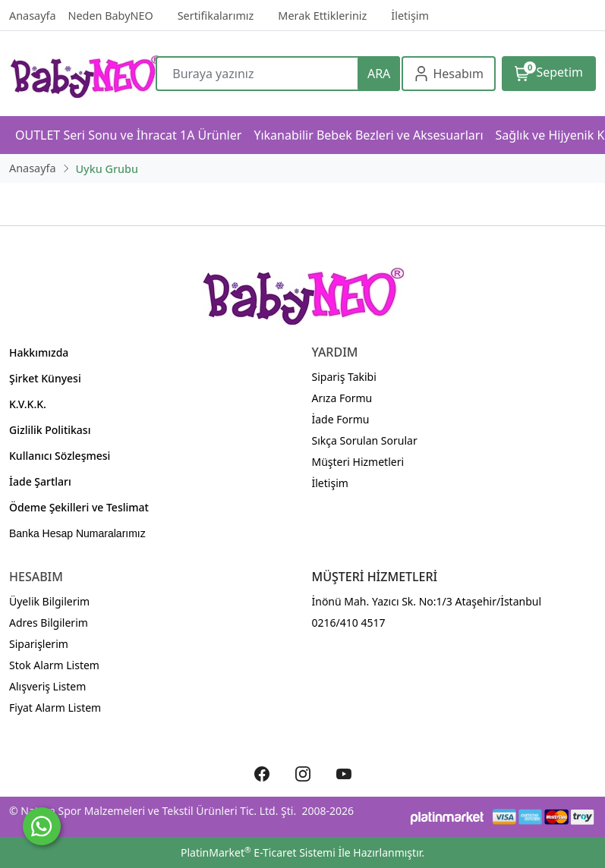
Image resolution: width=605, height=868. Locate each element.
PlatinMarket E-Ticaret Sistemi (258, 852)
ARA (379, 74)
